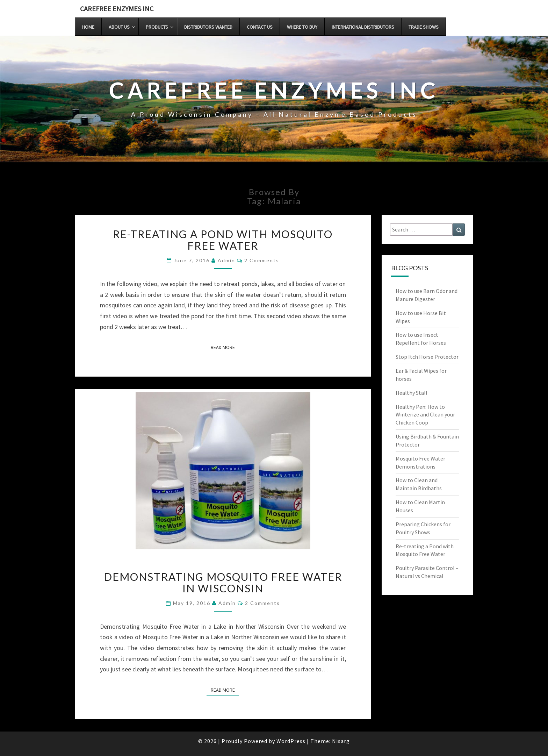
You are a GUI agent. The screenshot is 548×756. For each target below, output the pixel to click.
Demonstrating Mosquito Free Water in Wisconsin (223, 582)
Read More (225, 347)
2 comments (262, 260)
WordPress (291, 741)
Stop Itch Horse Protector (427, 357)
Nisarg (341, 741)
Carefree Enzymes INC (117, 9)
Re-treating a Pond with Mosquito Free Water (223, 240)
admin (226, 260)
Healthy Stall (412, 393)
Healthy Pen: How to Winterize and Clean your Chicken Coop (425, 415)
